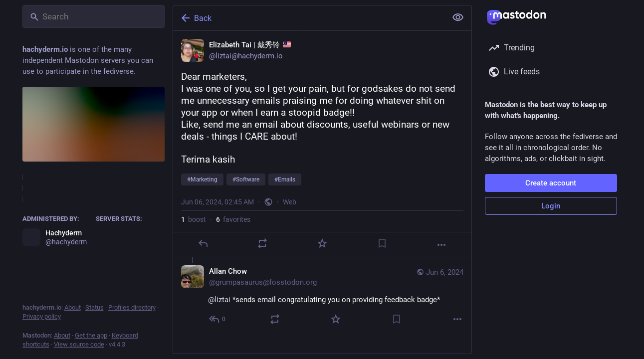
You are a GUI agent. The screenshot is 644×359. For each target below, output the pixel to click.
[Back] (309, 18)
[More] (441, 245)
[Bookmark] (382, 243)
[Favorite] (322, 243)
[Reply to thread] (218, 319)
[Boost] (262, 243)
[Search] (94, 16)
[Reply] (203, 243)
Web (290, 202)
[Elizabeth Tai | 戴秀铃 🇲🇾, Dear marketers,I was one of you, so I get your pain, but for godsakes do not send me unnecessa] (322, 144)
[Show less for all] (458, 17)
